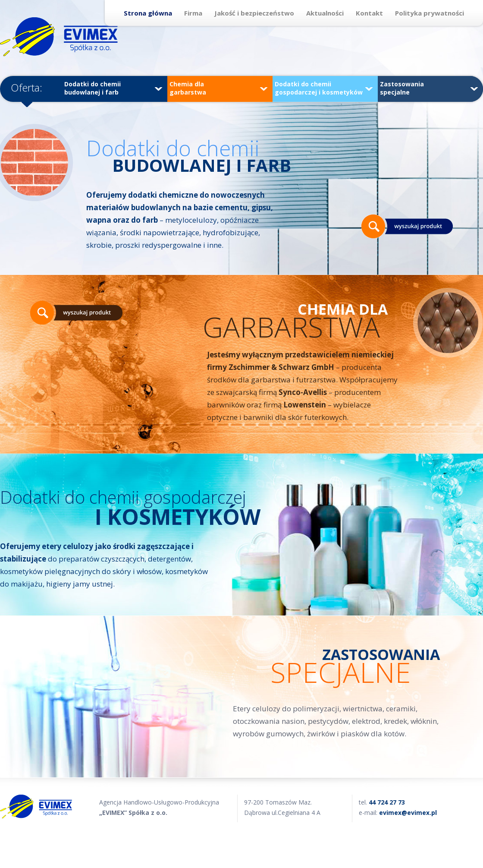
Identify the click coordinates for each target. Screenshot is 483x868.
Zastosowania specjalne (429, 88)
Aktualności (325, 13)
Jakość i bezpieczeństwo (254, 13)
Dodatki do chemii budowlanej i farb (113, 88)
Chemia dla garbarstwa (218, 88)
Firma (193, 13)
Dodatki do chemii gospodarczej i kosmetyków (324, 88)
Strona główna (148, 13)
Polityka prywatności (430, 13)
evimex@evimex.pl (408, 813)
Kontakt (369, 13)
